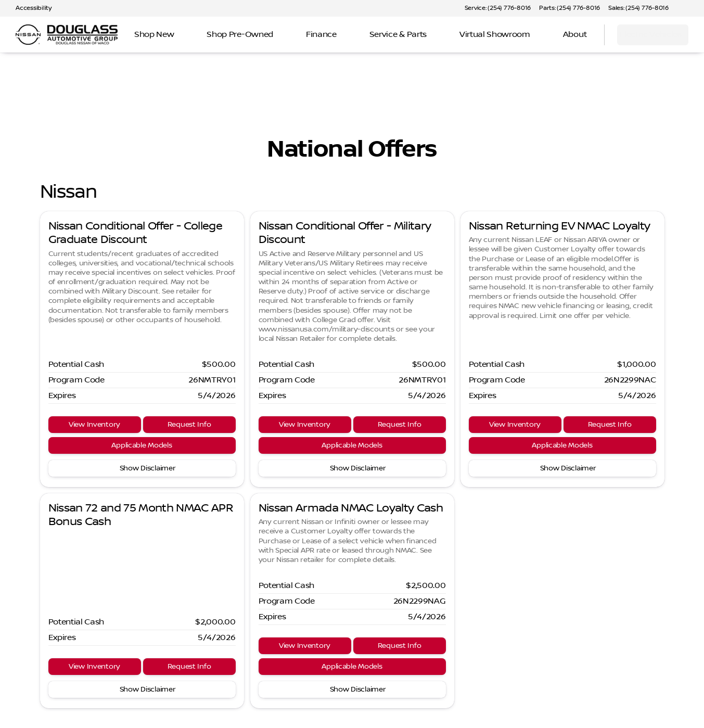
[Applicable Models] (142, 445)
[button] (692, 8)
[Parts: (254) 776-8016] (569, 8)
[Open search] (583, 35)
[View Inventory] (95, 425)
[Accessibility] (29, 8)
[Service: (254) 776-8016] (498, 8)
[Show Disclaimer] (142, 468)
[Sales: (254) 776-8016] (638, 8)
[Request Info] (189, 425)
